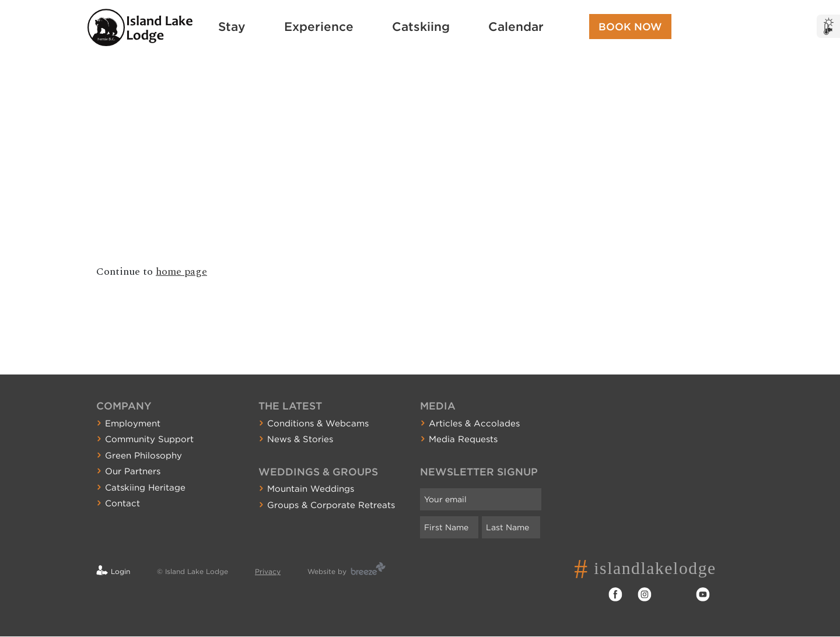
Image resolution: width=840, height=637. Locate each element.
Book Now (630, 27)
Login (120, 571)
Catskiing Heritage (145, 488)
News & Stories (300, 439)
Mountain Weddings (311, 489)
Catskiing (421, 27)
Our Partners (133, 471)
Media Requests (463, 439)
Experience (319, 27)
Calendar (516, 27)
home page (181, 272)
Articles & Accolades (474, 423)
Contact (123, 503)
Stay (232, 27)
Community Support (149, 439)
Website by (327, 571)
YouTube (703, 594)
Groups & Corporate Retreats (331, 505)
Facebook (615, 594)
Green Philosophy (143, 456)
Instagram (645, 594)
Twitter (674, 594)
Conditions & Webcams (318, 423)
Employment (133, 423)
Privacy (268, 571)
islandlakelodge (659, 568)
